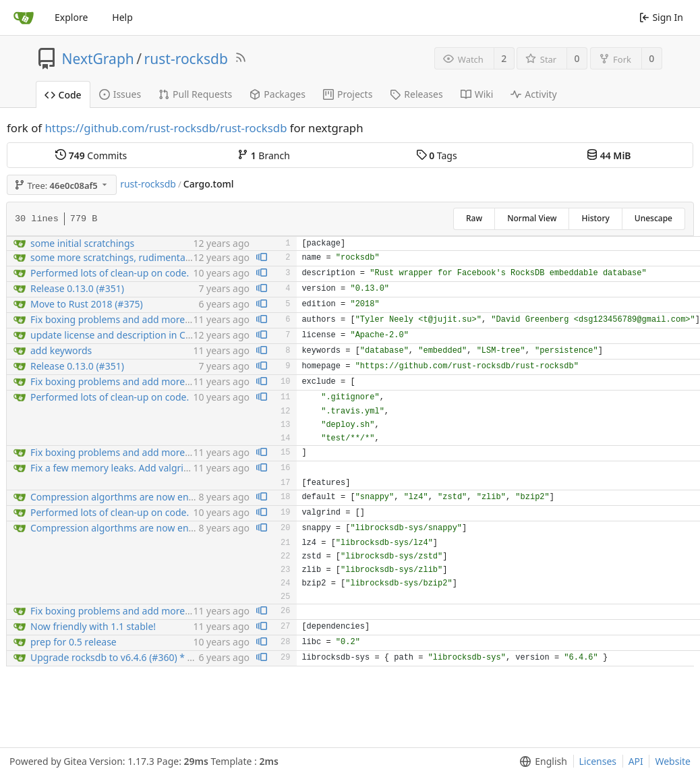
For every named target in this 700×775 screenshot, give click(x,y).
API (636, 761)
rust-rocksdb (186, 59)
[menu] (541, 762)
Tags (437, 155)
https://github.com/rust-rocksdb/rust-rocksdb (166, 128)
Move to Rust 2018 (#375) (87, 304)
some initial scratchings (82, 243)
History (595, 218)
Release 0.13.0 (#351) (77, 288)
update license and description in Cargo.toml (129, 335)
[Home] (24, 18)
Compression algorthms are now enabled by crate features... (164, 497)
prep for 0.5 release (74, 642)
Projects (348, 94)
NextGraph (98, 59)
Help (122, 17)
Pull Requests (195, 94)
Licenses (598, 761)
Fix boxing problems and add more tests (119, 319)
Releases (416, 94)
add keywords (61, 350)
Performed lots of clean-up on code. (110, 273)
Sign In (661, 17)
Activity (533, 94)
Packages (278, 94)
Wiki (477, 94)
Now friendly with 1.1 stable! (93, 626)
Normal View (532, 218)
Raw (474, 218)
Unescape (653, 218)
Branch (264, 155)
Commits (91, 155)
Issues (120, 94)
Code (63, 95)
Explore (71, 17)
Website (673, 761)
